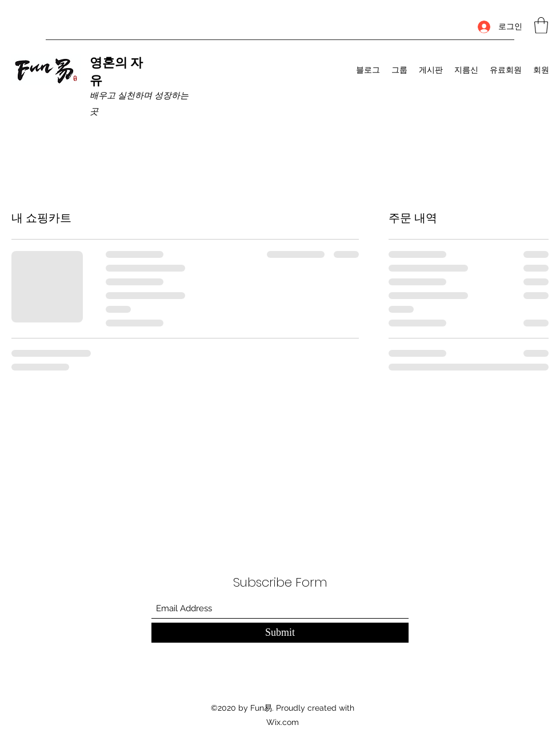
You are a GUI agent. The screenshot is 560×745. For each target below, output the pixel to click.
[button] (541, 25)
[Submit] (280, 633)
